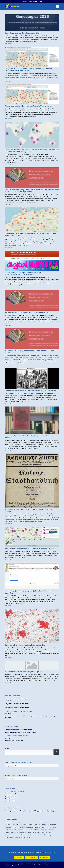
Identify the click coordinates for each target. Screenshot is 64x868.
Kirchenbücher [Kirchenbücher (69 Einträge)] (9, 830)
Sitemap (25, 1)
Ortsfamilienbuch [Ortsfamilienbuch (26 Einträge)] (10, 832)
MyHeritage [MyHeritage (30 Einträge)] (36, 830)
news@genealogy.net (50, 811)
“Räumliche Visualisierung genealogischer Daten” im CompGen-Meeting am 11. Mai (30, 234)
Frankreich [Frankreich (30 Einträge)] (16, 827)
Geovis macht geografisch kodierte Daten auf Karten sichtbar (29, 106)
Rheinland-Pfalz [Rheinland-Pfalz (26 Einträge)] (36, 832)
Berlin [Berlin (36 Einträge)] (35, 822)
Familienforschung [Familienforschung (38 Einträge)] (52, 824)
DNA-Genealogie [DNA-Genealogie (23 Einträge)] (43, 824)
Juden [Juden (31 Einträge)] (54, 827)
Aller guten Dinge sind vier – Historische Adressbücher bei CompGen (28, 592)
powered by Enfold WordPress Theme (43, 864)
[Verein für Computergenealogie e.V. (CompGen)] (27, 6)
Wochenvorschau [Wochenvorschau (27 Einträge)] (32, 835)
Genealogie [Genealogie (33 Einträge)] (38, 827)
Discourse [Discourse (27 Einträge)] (31, 824)
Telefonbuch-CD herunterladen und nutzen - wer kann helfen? (20, 732)
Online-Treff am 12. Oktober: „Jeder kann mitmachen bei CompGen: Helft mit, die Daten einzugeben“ (32, 151)
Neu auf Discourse (12, 696)
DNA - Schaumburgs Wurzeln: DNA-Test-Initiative (17, 699)
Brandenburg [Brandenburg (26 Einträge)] (41, 822)
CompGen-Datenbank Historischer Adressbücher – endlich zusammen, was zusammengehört (28, 69)
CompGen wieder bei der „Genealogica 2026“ (23, 33)
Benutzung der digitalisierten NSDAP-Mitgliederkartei (18, 712)
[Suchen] (56, 752)
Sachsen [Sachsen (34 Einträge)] (50, 832)
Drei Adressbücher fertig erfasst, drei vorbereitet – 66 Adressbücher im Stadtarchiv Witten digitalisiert (32, 191)
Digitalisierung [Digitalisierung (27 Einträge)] (23, 824)
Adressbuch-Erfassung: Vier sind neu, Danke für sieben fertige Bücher (30, 351)
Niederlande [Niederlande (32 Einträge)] (44, 830)
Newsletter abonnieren (11, 797)
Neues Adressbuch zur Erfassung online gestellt (24, 672)
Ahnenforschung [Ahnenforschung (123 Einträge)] (16, 822)
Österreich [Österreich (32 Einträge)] (17, 837)
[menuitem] (25, 1)
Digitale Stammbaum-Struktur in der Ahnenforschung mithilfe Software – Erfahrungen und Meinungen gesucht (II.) (31, 717)
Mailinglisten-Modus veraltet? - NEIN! (14, 741)
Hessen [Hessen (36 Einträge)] (49, 827)
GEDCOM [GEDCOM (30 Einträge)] (22, 827)
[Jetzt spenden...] (44, 857)
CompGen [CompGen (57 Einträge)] (8, 824)
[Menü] (57, 6)
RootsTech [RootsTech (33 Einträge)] (44, 832)
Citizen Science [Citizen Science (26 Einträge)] (49, 822)
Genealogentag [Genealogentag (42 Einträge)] (30, 827)
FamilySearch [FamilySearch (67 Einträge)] (9, 827)
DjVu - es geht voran (10, 738)
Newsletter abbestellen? (11, 799)
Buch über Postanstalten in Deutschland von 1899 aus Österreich (30, 391)
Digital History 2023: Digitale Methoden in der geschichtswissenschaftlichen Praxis (23, 273)
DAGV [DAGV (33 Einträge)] (13, 824)
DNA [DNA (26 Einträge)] (36, 824)
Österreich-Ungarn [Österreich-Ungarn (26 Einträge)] (26, 837)
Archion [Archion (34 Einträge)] (30, 822)
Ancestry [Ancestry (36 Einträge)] (24, 822)
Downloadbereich (33, 1)
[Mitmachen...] (19, 857)
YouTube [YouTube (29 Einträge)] (40, 835)
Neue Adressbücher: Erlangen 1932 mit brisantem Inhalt (27, 312)
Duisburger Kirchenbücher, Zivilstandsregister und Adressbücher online (31, 437)
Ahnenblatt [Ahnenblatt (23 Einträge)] (8, 822)
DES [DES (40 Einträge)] (17, 824)
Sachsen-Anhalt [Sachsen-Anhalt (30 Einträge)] (9, 835)
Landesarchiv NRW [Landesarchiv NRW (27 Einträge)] (22, 830)
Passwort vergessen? (11, 801)
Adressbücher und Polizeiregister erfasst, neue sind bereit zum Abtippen (30, 510)
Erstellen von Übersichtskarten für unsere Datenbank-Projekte (30, 549)
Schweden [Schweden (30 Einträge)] (17, 835)
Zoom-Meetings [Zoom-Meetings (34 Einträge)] (9, 837)
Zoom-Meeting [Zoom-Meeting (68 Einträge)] (47, 835)
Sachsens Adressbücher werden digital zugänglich (25, 645)
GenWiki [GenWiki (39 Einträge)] (44, 827)
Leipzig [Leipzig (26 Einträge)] (30, 830)
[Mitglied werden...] (31, 857)
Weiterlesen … (9, 44)
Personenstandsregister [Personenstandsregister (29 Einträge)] (21, 832)
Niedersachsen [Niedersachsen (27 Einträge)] (52, 830)
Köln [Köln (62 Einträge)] (15, 830)
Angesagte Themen (13, 727)
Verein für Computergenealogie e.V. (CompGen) (22, 864)
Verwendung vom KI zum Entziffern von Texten (17, 735)
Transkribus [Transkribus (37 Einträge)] (24, 835)
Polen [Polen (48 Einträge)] (30, 832)
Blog (41, 1)
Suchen (7, 749)
